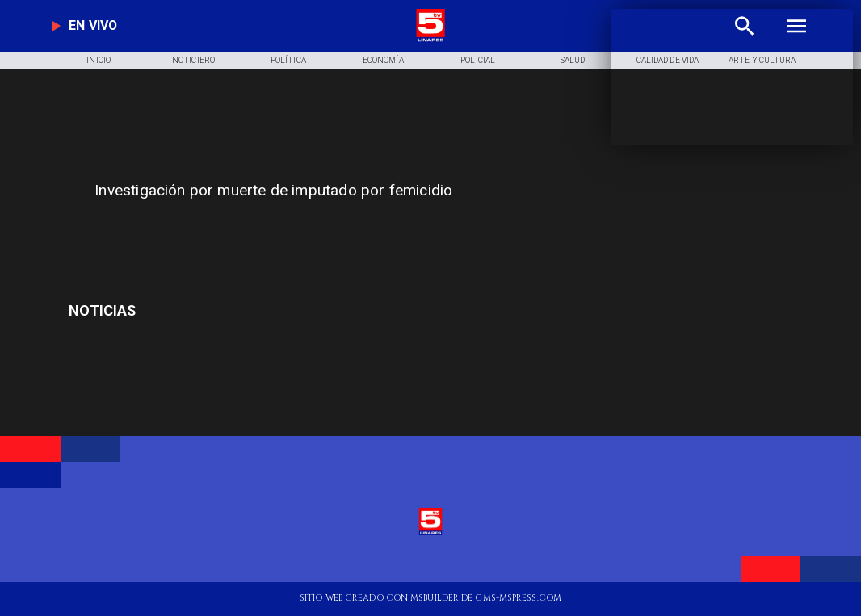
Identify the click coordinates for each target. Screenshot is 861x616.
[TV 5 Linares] (288, 232)
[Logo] (430, 40)
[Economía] (383, 61)
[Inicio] (99, 61)
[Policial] (477, 61)
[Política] (288, 61)
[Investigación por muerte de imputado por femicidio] (331, 191)
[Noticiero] (193, 61)
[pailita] (189, 310)
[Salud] (573, 61)
